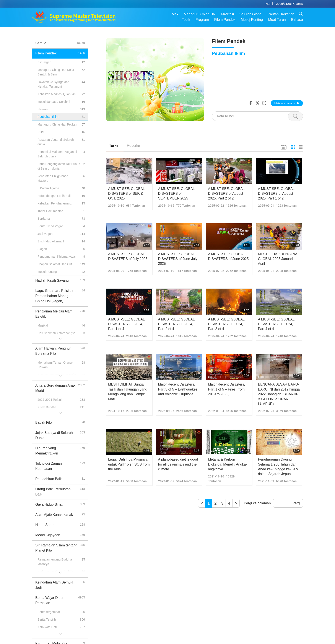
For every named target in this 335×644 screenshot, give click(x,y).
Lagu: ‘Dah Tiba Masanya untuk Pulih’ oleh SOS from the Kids (129, 464)
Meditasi (228, 14)
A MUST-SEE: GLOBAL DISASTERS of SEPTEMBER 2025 (176, 194)
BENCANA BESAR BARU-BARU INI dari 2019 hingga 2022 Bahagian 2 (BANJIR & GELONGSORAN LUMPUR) (279, 394)
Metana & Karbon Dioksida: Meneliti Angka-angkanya (228, 464)
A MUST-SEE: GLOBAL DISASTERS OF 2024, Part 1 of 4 (126, 324)
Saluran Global (251, 14)
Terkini (115, 145)
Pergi (297, 503)
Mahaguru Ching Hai (200, 14)
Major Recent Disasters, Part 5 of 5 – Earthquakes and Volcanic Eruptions (178, 389)
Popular (133, 145)
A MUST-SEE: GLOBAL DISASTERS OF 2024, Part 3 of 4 (226, 324)
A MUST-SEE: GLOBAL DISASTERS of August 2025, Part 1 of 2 (276, 194)
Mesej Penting (252, 20)
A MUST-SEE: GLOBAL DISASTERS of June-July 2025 (178, 259)
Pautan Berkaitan (281, 14)
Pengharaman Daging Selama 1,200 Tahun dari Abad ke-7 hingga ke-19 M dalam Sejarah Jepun (278, 467)
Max (175, 14)
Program (202, 20)
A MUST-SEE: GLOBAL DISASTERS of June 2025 (228, 256)
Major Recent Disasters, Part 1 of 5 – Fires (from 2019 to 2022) (227, 389)
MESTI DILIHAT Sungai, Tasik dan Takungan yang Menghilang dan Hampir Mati (128, 392)
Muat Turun (277, 20)
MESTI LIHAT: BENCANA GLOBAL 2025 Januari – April (278, 259)
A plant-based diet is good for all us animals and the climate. (178, 464)
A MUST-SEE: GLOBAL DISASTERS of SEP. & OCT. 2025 (126, 194)
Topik (186, 20)
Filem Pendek (225, 20)
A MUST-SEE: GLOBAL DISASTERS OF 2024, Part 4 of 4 (276, 324)
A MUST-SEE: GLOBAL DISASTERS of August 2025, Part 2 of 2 (226, 194)
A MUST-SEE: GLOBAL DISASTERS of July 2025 (128, 256)
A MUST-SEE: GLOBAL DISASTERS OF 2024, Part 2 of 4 (176, 324)
